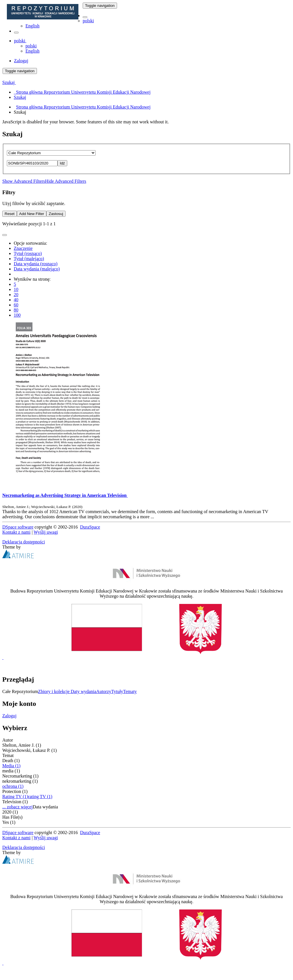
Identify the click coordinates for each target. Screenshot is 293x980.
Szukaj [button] (9, 82)
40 (16, 300)
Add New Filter (32, 214)
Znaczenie (23, 248)
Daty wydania (83, 691)
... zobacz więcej (17, 807)
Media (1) (11, 766)
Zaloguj (9, 716)
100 (17, 315)
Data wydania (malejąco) (37, 269)
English (32, 26)
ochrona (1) (13, 786)
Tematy (130, 691)
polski (88, 21)
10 (16, 289)
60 (16, 305)
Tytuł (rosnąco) (28, 253)
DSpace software (18, 527)
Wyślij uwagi (46, 532)
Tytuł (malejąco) (29, 259)
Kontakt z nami (16, 532)
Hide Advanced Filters (66, 181)
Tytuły (117, 691)
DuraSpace (90, 527)
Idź (62, 163)
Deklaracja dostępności (24, 542)
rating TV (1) (40, 797)
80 (16, 310)
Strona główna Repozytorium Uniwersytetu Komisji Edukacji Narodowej (83, 107)
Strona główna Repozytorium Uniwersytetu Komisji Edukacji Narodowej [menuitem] (82, 92)
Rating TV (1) (15, 797)
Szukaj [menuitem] (20, 97)
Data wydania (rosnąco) (36, 264)
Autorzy (104, 691)
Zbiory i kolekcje (54, 691)
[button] (85, 17)
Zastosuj (56, 214)
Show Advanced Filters (24, 181)
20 (16, 295)
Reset (10, 214)
